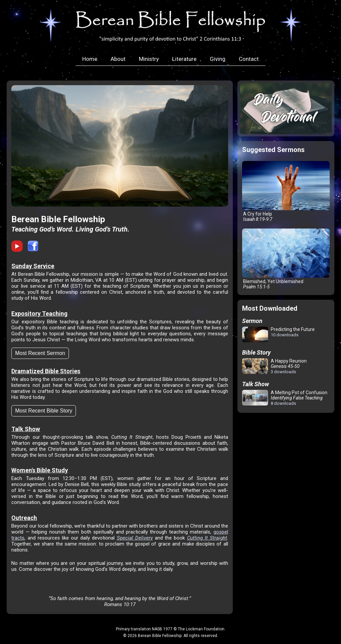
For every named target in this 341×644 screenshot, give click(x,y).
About (118, 59)
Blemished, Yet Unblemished (286, 259)
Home (90, 59)
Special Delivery (135, 538)
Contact (249, 59)
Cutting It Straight (207, 538)
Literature (184, 59)
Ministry (149, 59)
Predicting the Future (278, 335)
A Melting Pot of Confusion (285, 398)
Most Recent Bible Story (44, 411)
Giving (218, 59)
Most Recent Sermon (40, 353)
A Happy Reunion (274, 366)
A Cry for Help (286, 191)
